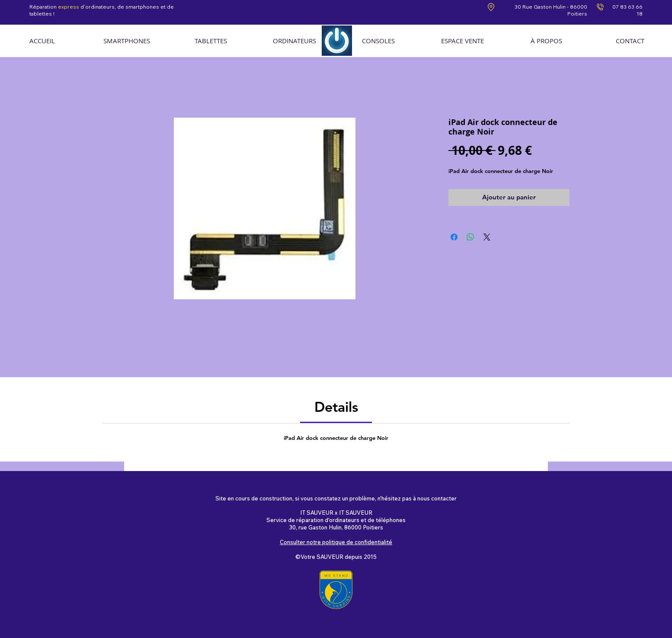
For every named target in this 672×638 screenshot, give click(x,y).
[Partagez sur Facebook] (454, 237)
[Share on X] (487, 237)
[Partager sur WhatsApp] (470, 237)
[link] (336, 407)
